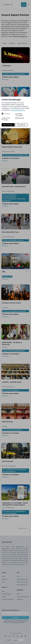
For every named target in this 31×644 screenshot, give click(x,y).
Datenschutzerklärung (18, 110)
